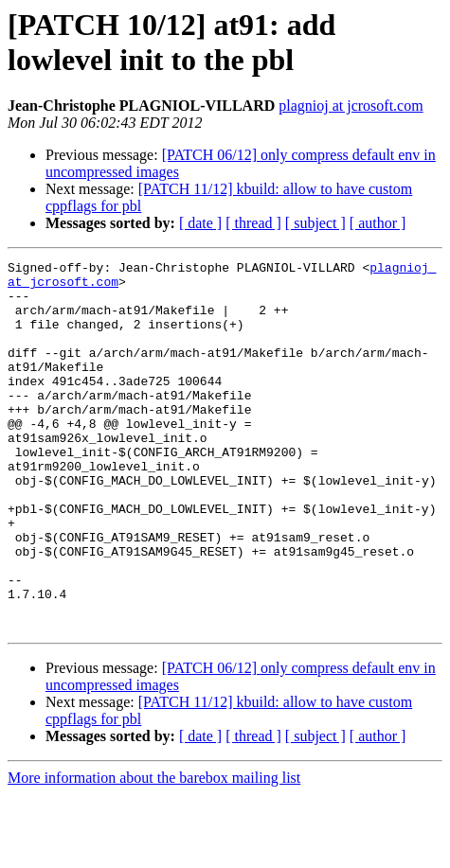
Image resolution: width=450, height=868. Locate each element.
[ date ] (200, 223)
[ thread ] (253, 223)
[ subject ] (315, 223)
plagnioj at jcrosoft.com (351, 106)
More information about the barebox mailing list (154, 851)
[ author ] (378, 223)
